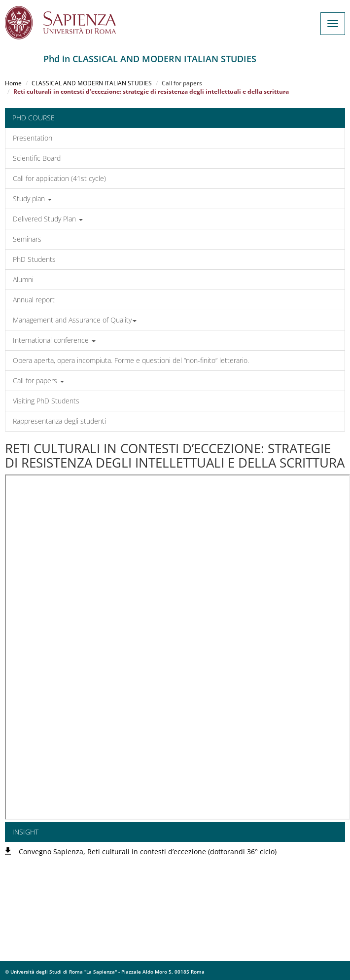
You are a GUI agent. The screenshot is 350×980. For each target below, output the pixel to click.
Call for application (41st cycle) (59, 178)
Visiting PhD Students (46, 401)
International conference (54, 340)
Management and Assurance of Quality (75, 320)
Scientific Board (37, 158)
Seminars (27, 239)
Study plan (32, 199)
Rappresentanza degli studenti (59, 421)
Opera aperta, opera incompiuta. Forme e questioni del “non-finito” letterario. (131, 360)
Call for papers (38, 381)
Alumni (23, 279)
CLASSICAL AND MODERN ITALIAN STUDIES (92, 83)
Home (13, 83)
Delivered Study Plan (48, 219)
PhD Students (34, 259)
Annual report (34, 300)
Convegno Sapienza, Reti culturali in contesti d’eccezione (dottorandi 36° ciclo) (148, 852)
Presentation (33, 138)
